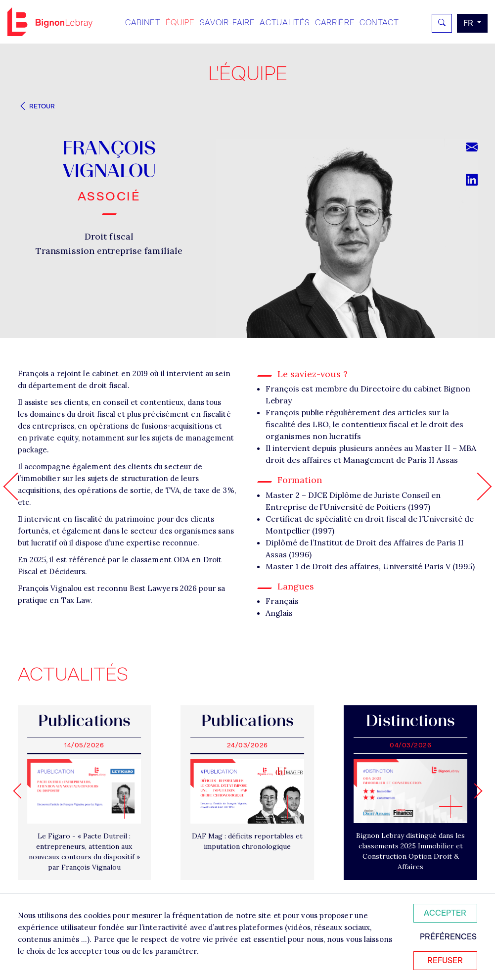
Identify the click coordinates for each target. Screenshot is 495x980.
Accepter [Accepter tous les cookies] (445, 913)
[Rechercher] (442, 23)
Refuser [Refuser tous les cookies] (445, 960)
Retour (37, 106)
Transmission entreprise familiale (109, 251)
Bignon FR (50, 22)
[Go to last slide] (21, 791)
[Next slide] (474, 791)
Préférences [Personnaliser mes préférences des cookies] (448, 937)
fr (469, 23)
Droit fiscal (109, 236)
